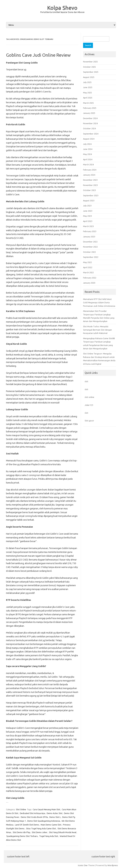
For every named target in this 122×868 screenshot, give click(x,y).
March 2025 (88, 103)
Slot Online (21, 809)
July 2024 (87, 144)
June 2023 (88, 211)
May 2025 (87, 93)
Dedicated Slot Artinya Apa (32, 813)
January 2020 (89, 283)
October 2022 (89, 252)
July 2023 (87, 206)
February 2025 (90, 108)
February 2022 (90, 278)
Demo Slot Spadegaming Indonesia (44, 821)
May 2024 (87, 154)
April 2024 (88, 159)
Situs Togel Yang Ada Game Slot (41, 828)
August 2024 (89, 139)
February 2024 (90, 170)
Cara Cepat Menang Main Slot (46, 809)
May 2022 (87, 262)
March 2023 (88, 226)
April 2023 (88, 221)
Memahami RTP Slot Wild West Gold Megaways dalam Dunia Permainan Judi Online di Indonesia (99, 303)
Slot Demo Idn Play (21, 832)
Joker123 (89, 405)
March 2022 (88, 272)
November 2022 (90, 247)
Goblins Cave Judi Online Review (38, 55)
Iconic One (83, 865)
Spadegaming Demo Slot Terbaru (22, 836)
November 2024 (90, 123)
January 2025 (89, 113)
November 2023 (90, 185)
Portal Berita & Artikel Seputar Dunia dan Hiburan (62, 12)
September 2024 (91, 134)
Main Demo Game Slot (51, 825)
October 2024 (89, 128)
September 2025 (91, 72)
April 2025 (88, 98)
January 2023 (89, 237)
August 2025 (89, 77)
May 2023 (87, 216)
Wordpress (113, 865)
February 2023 (90, 231)
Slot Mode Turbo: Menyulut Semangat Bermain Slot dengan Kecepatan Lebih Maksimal (97, 330)
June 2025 (88, 87)
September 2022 (91, 257)
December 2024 (90, 118)
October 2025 (89, 67)
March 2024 (88, 164)
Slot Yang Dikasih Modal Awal (63, 832)
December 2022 (90, 242)
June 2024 (88, 149)
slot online (89, 397)
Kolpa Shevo (62, 8)
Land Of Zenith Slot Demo (27, 825)
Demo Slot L (55, 817)
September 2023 (91, 195)
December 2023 (90, 180)
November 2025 (90, 62)
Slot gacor (89, 421)
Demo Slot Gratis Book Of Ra (34, 817)
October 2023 (89, 190)
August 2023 (89, 201)
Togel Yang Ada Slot (49, 836)
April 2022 (88, 267)
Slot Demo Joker (40, 832)
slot (86, 381)
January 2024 (89, 175)
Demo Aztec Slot (55, 813)
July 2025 (87, 82)
